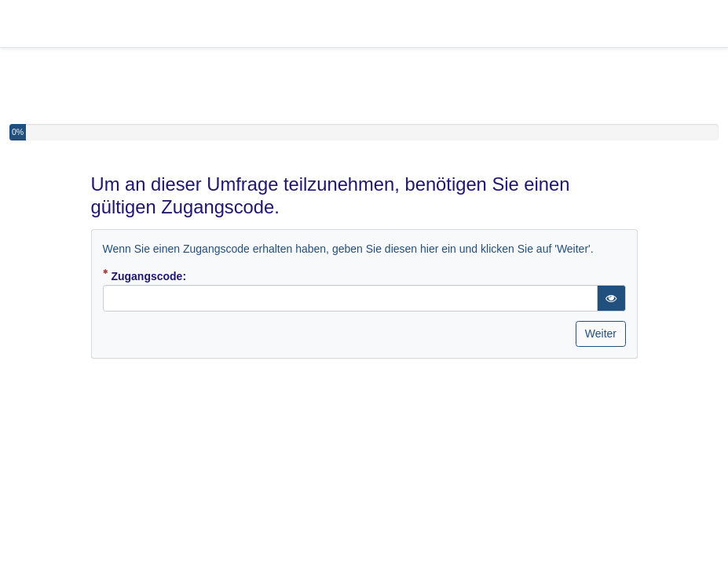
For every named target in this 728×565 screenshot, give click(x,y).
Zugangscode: (168, 275)
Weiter (601, 334)
